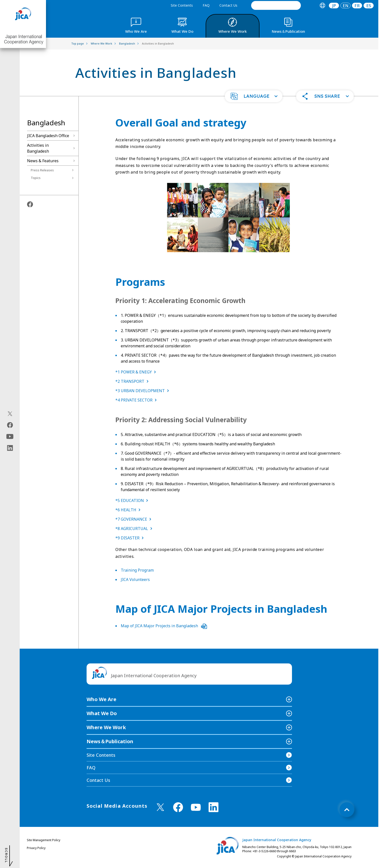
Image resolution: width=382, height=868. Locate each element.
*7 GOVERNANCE (134, 519)
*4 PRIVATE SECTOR (137, 400)
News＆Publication (110, 741)
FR (357, 6)
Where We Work (106, 727)
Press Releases (42, 170)
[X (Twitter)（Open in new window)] (10, 414)
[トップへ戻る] (347, 810)
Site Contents (182, 5)
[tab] (322, 6)
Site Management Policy (44, 840)
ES (369, 6)
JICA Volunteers (135, 579)
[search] (276, 5)
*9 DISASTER (130, 538)
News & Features (43, 161)
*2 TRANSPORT (133, 381)
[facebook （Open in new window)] (178, 807)
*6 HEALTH (129, 510)
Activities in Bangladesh (38, 148)
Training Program (137, 570)
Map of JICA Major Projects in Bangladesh (164, 626)
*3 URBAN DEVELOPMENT (143, 391)
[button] (254, 96)
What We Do (102, 713)
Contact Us (228, 5)
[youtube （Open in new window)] (196, 807)
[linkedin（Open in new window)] (10, 448)
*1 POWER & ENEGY (137, 372)
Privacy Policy (36, 848)
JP (334, 6)
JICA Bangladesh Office (48, 136)
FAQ (206, 5)
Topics (36, 178)
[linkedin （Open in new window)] (214, 807)
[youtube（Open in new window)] (10, 437)
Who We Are (101, 699)
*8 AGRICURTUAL (135, 529)
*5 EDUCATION (133, 500)
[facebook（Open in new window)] (10, 425)
